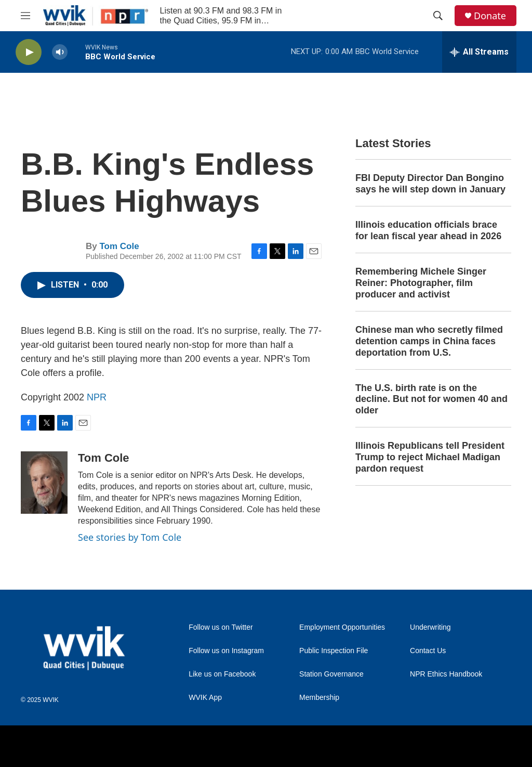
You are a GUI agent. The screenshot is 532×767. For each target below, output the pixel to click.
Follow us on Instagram (226, 651)
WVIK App (205, 698)
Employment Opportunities (342, 627)
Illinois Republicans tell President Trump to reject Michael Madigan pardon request (430, 457)
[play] (29, 52)
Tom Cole (119, 246)
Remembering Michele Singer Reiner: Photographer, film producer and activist (421, 283)
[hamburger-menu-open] (25, 16)
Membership (319, 698)
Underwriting (430, 627)
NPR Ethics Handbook (446, 674)
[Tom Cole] (44, 483)
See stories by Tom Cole (130, 537)
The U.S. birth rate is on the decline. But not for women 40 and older (431, 399)
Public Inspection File (334, 651)
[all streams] (479, 52)
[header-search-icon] (438, 16)
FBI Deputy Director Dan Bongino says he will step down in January (430, 184)
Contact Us (428, 651)
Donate (490, 16)
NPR (97, 397)
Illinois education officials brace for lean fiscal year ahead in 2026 (428, 230)
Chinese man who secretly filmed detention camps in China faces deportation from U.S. (429, 341)
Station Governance (331, 674)
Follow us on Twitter (221, 627)
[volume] (60, 52)
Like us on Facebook (222, 674)
